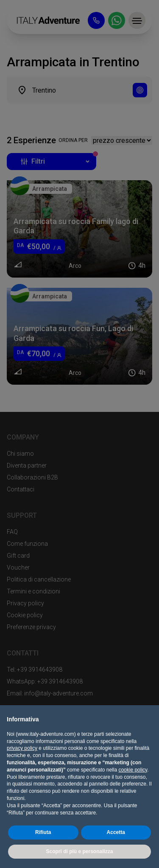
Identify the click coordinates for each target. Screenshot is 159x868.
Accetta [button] (116, 832)
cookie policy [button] (133, 770)
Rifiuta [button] (43, 832)
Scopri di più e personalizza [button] (79, 851)
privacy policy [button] (22, 748)
